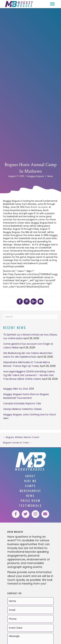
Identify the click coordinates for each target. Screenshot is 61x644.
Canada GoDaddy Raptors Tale (22, 403)
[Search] (30, 317)
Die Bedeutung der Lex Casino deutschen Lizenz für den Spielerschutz (28, 355)
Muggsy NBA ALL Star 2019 (19, 389)
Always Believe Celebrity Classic (23, 409)
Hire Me (30, 481)
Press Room (30, 501)
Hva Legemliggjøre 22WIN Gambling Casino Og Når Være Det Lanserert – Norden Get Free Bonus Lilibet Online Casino (29, 375)
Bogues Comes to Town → (17, 443)
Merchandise (30, 491)
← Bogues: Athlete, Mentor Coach (21, 437)
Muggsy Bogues (36, 176)
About (30, 476)
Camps (30, 486)
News (50, 176)
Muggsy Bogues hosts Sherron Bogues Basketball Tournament (26, 396)
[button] (52, 4)
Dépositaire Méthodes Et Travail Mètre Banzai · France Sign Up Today (27, 364)
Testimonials (30, 505)
